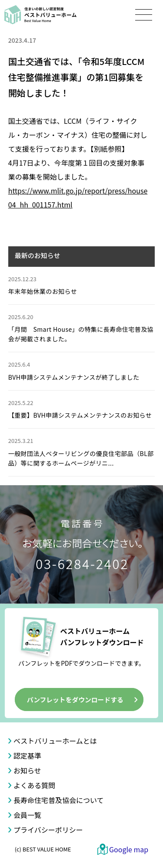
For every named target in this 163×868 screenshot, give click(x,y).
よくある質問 (34, 785)
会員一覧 (27, 815)
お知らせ (27, 770)
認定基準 (27, 756)
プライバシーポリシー (48, 830)
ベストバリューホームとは (55, 741)
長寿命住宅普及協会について (59, 800)
